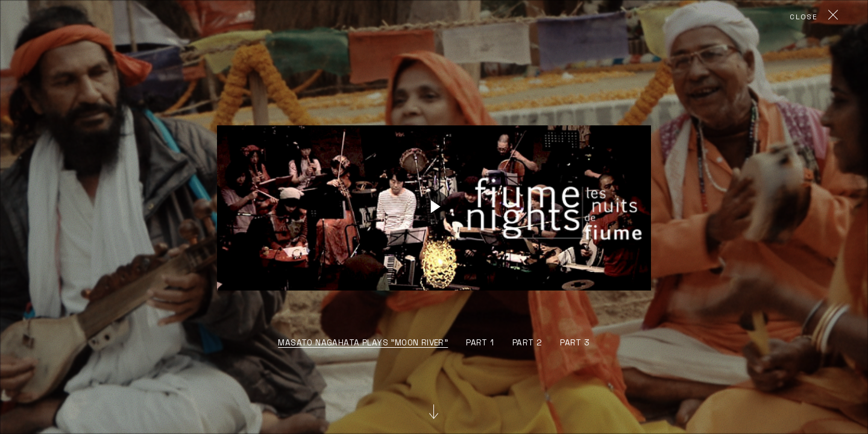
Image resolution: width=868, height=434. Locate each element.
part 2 (527, 343)
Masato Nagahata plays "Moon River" (363, 343)
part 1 (480, 343)
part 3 (575, 343)
